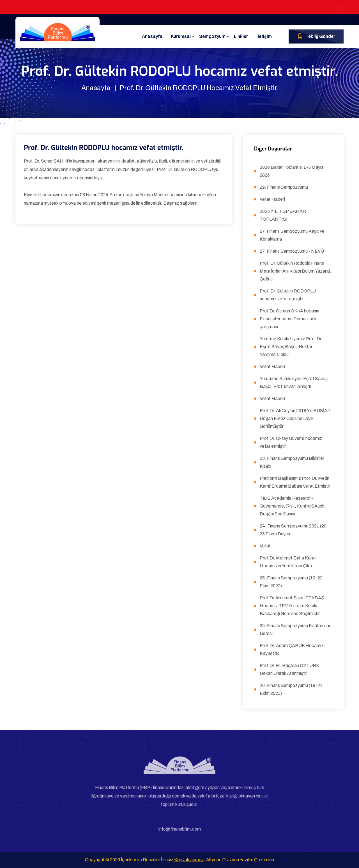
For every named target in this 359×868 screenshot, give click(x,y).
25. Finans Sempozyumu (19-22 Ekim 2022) (291, 582)
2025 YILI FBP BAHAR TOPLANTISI (283, 215)
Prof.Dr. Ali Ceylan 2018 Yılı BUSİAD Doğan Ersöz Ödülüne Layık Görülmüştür (295, 418)
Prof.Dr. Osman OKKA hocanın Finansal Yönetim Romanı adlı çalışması (289, 319)
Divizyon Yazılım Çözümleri (248, 860)
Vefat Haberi (272, 199)
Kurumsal (181, 36)
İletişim (264, 36)
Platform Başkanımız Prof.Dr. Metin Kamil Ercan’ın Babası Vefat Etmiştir (295, 482)
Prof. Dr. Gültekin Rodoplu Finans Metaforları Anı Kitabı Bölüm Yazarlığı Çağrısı (296, 271)
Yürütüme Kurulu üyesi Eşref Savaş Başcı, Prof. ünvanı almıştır (294, 382)
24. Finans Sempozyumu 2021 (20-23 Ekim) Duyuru (294, 530)
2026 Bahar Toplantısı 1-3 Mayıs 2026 (292, 171)
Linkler (241, 36)
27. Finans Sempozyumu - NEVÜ (292, 251)
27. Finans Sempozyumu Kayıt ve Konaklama (292, 235)
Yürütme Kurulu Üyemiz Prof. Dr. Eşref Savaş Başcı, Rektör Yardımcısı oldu (291, 347)
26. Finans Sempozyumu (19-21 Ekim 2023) (291, 689)
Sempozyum (212, 36)
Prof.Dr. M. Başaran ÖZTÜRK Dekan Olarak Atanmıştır (289, 669)
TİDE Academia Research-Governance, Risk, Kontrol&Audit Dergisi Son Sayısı (292, 506)
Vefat (265, 546)
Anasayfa (152, 36)
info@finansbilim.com (180, 832)
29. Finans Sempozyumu (284, 187)
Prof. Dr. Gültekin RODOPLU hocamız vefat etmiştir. (288, 295)
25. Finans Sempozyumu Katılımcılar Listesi (295, 630)
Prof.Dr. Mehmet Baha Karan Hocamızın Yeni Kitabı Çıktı (288, 562)
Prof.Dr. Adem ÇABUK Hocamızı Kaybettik (292, 649)
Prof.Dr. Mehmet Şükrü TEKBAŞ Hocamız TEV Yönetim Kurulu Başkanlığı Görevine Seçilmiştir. (292, 606)
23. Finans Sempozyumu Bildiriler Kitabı (292, 462)
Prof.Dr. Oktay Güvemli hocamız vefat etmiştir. (291, 442)
